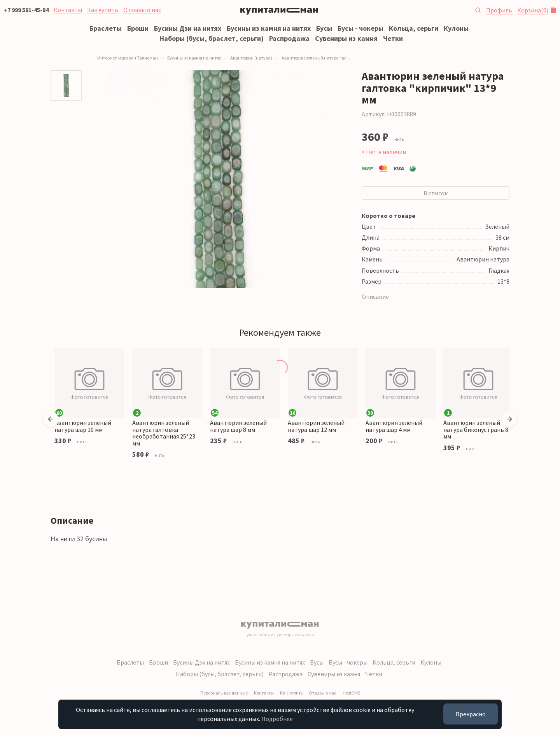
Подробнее (277, 719)
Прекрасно (471, 714)
